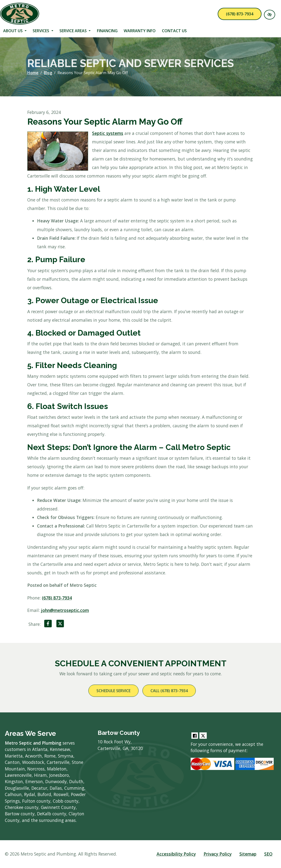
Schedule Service (113, 691)
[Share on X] (60, 625)
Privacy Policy (218, 854)
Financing (107, 31)
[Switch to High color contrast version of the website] (270, 15)
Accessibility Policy (176, 854)
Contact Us (174, 31)
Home (33, 73)
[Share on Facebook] (48, 625)
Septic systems (108, 133)
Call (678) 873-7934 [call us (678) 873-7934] (169, 691)
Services (43, 31)
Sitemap (248, 854)
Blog (48, 73)
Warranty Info (140, 31)
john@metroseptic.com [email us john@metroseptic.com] (65, 610)
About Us (15, 31)
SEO (268, 854)
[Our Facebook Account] (195, 736)
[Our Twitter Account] (203, 736)
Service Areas (75, 31)
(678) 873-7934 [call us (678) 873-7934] (240, 14)
